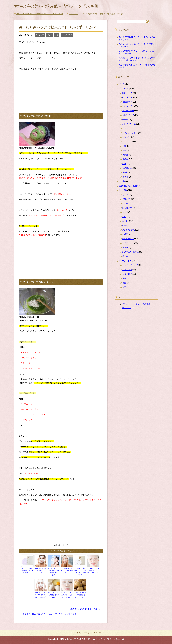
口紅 (124, 164)
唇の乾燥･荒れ (129, 230)
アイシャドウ (128, 107)
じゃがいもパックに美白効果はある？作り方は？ (80, 595)
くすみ (125, 195)
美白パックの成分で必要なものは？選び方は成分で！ (93, 571)
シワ (124, 217)
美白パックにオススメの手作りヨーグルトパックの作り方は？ (41, 596)
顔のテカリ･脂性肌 (130, 252)
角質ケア (126, 288)
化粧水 (125, 160)
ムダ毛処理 (127, 275)
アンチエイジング (130, 266)
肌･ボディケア (67, 35)
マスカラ (126, 138)
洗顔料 (125, 173)
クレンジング (128, 116)
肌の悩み (123, 191)
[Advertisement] (61, 90)
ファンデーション (130, 133)
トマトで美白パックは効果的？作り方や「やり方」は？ (54, 572)
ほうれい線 (127, 208)
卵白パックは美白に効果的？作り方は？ (54, 595)
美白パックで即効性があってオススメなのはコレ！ (27, 571)
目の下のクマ (128, 244)
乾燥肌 (125, 226)
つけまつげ (127, 102)
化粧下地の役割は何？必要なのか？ (84, 609)
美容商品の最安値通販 (129, 186)
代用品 (125, 155)
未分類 (122, 182)
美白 (57, 35)
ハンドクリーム (129, 124)
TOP (39, 14)
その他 (122, 85)
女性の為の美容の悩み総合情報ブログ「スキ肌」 (62, 6)
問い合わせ (127, 308)
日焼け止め (127, 169)
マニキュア (127, 142)
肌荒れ (125, 248)
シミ (124, 213)
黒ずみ (125, 257)
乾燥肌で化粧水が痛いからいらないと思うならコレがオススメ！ (50, 614)
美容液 (125, 177)
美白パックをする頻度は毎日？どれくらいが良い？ (67, 595)
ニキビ (125, 222)
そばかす (126, 199)
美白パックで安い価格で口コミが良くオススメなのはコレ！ (80, 572)
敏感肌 (125, 235)
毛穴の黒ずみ (128, 239)
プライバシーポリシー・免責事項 (136, 305)
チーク (125, 120)
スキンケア (40, 35)
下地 (124, 146)
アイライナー (128, 111)
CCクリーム (128, 98)
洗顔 (124, 279)
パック (49, 35)
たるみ (125, 204)
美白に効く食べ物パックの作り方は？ (41, 571)
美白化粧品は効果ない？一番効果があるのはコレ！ (67, 571)
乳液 (124, 151)
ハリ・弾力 (127, 270)
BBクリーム (127, 93)
